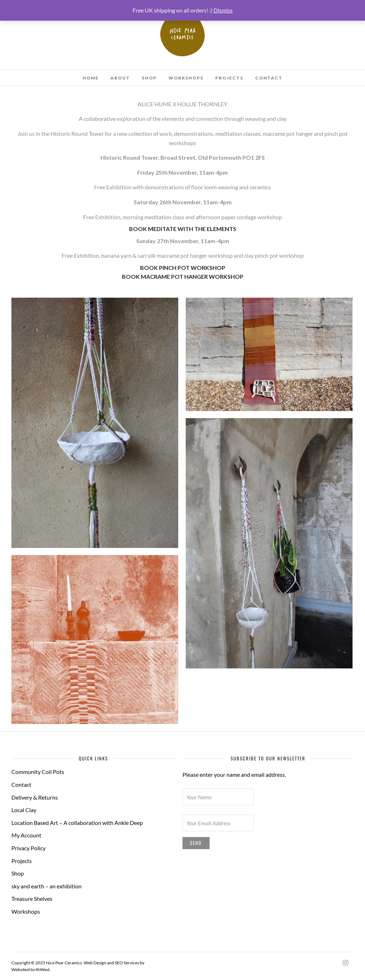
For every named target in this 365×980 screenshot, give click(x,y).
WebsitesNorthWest (30, 969)
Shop (149, 78)
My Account (26, 835)
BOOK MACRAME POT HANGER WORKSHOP (183, 276)
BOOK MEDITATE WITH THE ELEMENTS (183, 229)
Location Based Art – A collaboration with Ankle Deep (77, 823)
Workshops (186, 78)
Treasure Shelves (32, 899)
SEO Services (127, 963)
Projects (229, 78)
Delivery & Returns (35, 797)
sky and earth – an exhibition (47, 886)
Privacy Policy (29, 848)
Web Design (95, 963)
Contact (269, 78)
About (120, 78)
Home (91, 78)
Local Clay (24, 810)
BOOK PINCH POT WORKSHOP (183, 268)
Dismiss (223, 10)
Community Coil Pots (38, 772)
